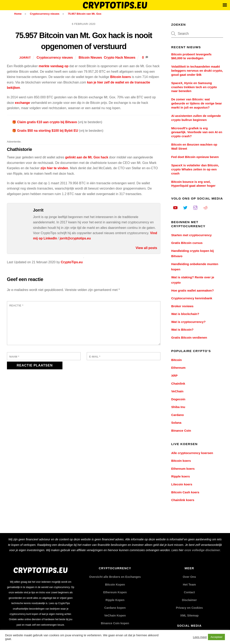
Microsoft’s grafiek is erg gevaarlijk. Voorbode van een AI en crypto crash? (197, 132)
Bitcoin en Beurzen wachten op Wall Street (194, 146)
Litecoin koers (182, 484)
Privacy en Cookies (189, 608)
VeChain (177, 391)
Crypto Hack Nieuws (120, 58)
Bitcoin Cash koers (185, 492)
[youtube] (175, 207)
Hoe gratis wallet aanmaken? (192, 290)
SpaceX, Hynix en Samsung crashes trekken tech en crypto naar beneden (194, 87)
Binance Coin (181, 431)
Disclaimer (189, 600)
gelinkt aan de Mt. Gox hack (87, 157)
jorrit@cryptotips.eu (75, 238)
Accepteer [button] (216, 637)
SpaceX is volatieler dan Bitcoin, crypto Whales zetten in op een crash (195, 169)
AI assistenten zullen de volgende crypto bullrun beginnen (196, 118)
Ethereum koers (183, 469)
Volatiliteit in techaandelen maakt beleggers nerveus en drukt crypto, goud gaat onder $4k (197, 71)
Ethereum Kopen (115, 592)
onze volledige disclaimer (202, 550)
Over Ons (189, 577)
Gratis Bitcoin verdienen (189, 337)
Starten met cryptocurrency (191, 235)
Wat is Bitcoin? (182, 330)
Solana (176, 423)
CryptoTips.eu (72, 262)
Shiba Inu (178, 407)
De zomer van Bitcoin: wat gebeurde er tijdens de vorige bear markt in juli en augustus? (197, 103)
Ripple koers (181, 476)
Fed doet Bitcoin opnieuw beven (195, 157)
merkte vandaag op (53, 66)
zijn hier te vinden (54, 168)
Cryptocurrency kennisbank (192, 298)
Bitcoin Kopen (115, 585)
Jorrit (25, 58)
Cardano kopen (115, 608)
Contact (189, 592)
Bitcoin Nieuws (90, 58)
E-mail (95, 357)
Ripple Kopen (115, 600)
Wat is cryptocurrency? (188, 322)
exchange (22, 103)
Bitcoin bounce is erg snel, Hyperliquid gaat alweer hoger (193, 184)
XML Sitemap (189, 615)
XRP (174, 376)
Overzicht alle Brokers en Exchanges (115, 577)
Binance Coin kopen (115, 623)
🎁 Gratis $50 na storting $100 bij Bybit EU (45, 131)
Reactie (16, 306)
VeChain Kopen (115, 615)
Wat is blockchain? (185, 314)
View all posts (146, 248)
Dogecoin (178, 399)
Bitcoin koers (121, 77)
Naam (14, 357)
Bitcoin (176, 360)
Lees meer (200, 637)
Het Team (189, 585)
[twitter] (185, 207)
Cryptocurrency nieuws (55, 58)
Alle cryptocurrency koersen (192, 453)
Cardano (178, 415)
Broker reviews (182, 306)
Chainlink (178, 383)
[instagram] (195, 207)
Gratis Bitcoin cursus (187, 243)
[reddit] (206, 207)
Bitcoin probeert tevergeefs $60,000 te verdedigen (191, 56)
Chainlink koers (183, 500)
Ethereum (178, 368)
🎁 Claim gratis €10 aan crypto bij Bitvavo (44, 122)
